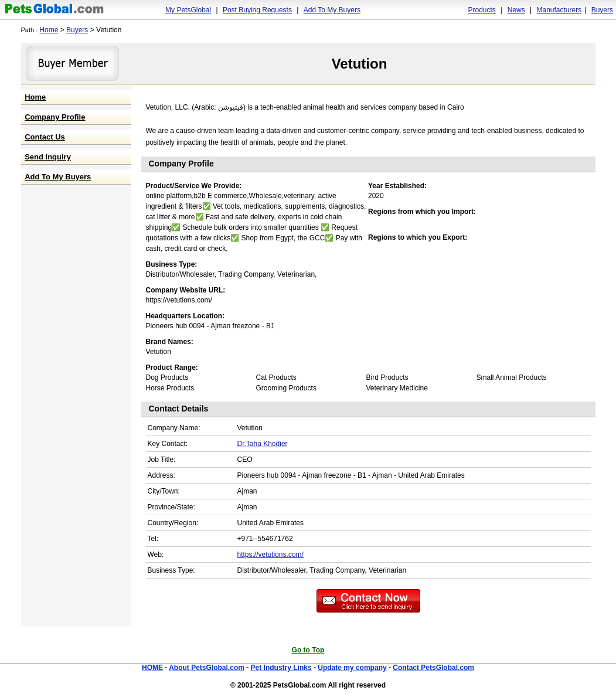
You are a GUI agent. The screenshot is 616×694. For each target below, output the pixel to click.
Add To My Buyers (332, 10)
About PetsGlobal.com (207, 668)
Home (49, 30)
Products (482, 10)
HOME (152, 668)
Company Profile (55, 117)
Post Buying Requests (257, 10)
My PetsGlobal (188, 10)
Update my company (352, 668)
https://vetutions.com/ (270, 554)
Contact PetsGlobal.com (433, 668)
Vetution (360, 64)
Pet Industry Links (281, 668)
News (516, 10)
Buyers (602, 10)
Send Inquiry (48, 157)
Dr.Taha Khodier (263, 444)
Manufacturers (559, 10)
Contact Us (45, 137)
